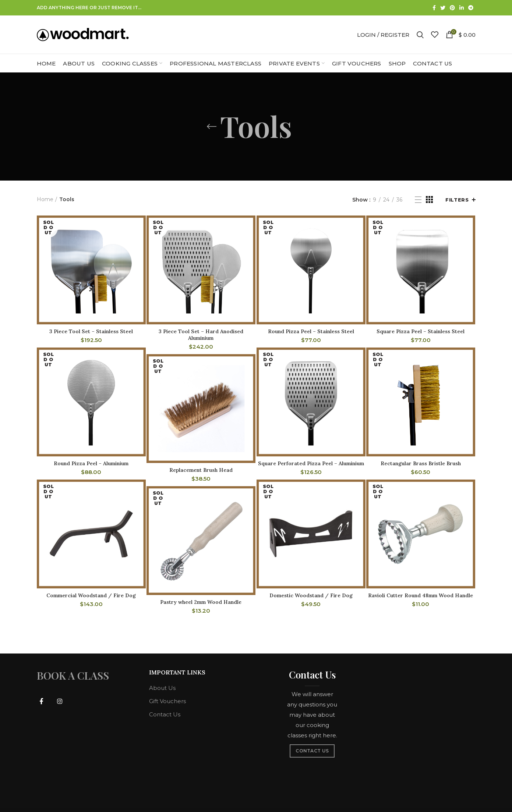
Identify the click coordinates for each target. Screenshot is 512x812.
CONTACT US (312, 751)
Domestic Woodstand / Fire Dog (311, 595)
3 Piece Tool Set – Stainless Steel (91, 331)
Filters (457, 200)
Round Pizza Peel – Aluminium (91, 463)
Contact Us (165, 714)
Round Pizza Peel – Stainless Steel (311, 331)
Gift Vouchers (167, 701)
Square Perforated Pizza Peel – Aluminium (311, 463)
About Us (162, 688)
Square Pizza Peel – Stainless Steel (421, 331)
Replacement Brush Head (201, 470)
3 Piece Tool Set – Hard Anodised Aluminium (201, 335)
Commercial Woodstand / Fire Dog (91, 595)
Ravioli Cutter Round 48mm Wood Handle (421, 595)
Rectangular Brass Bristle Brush (421, 463)
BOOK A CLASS (73, 675)
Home (45, 199)
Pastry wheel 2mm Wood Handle (201, 602)
